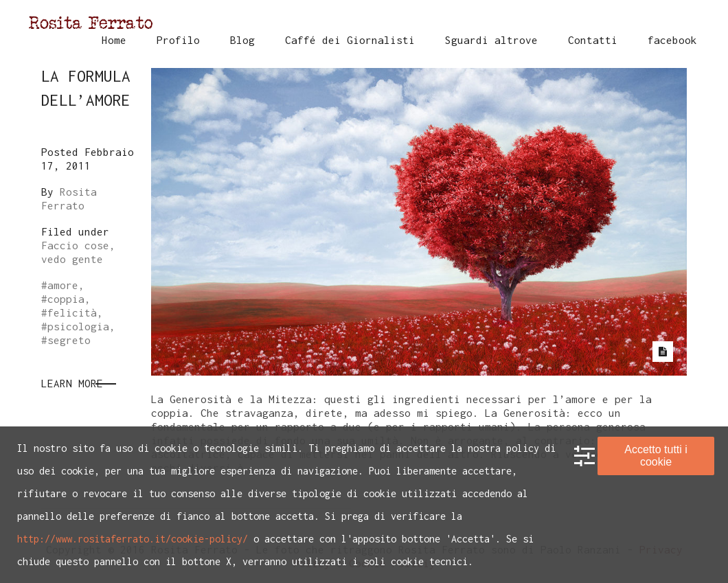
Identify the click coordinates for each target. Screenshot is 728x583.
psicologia (78, 326)
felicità (72, 312)
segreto (69, 340)
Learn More (72, 383)
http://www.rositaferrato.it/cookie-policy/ (133, 539)
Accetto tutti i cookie (656, 456)
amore (63, 285)
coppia (66, 299)
